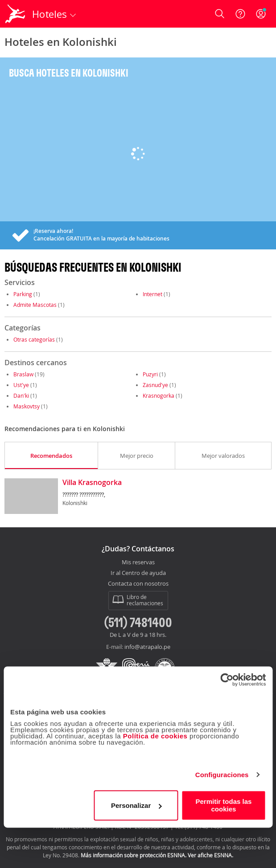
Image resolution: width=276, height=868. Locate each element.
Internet (152, 294)
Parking (23, 294)
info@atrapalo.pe (147, 647)
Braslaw (23, 374)
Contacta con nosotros (138, 584)
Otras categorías (34, 339)
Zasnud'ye (155, 385)
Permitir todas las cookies (224, 805)
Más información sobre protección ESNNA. (134, 855)
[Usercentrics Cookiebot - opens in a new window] (227, 680)
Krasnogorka (159, 395)
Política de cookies (155, 736)
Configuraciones (222, 775)
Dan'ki (21, 395)
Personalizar (136, 805)
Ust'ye (21, 385)
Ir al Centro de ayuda (138, 573)
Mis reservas (138, 562)
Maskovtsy (27, 406)
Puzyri (150, 374)
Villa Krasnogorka (92, 483)
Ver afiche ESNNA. (210, 855)
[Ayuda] (240, 14)
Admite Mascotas (35, 305)
